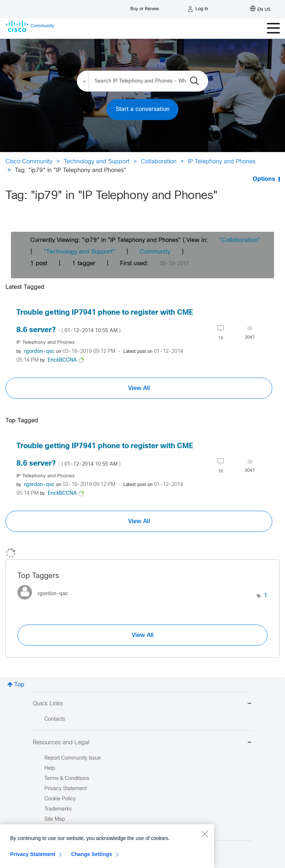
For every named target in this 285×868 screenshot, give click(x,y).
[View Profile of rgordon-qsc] (39, 352)
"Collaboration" (240, 240)
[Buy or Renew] (145, 7)
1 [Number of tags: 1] (266, 596)
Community (155, 252)
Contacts (55, 719)
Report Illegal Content (69, 830)
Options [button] (264, 179)
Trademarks (58, 809)
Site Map (55, 819)
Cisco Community (29, 162)
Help (50, 769)
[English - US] (260, 9)
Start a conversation (143, 109)
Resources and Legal (142, 743)
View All (139, 388)
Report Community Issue (73, 758)
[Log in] (198, 9)
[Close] (205, 862)
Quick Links (142, 704)
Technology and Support (97, 162)
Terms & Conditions (67, 779)
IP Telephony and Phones (222, 162)
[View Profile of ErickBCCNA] (62, 360)
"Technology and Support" (79, 252)
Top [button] (19, 685)
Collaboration (159, 162)
